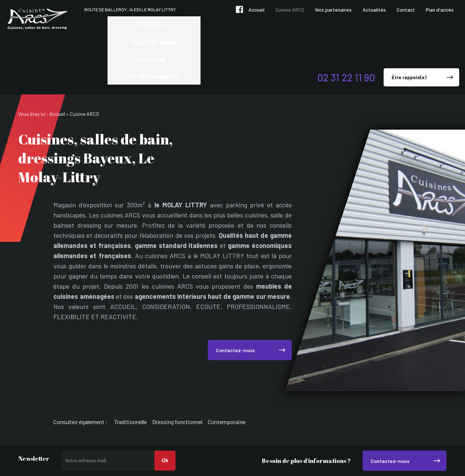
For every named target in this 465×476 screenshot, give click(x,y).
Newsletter (34, 408)
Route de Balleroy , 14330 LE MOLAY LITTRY (130, 9)
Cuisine (112, 25)
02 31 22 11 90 (346, 26)
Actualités (374, 10)
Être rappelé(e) (409, 26)
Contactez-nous (235, 299)
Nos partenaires (333, 10)
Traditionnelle (130, 371)
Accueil (256, 10)
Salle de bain (164, 25)
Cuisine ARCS (290, 10)
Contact (406, 10)
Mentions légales (422, 449)
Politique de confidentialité (410, 456)
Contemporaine (227, 371)
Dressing (212, 25)
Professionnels (270, 25)
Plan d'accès (440, 10)
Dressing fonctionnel (177, 371)
